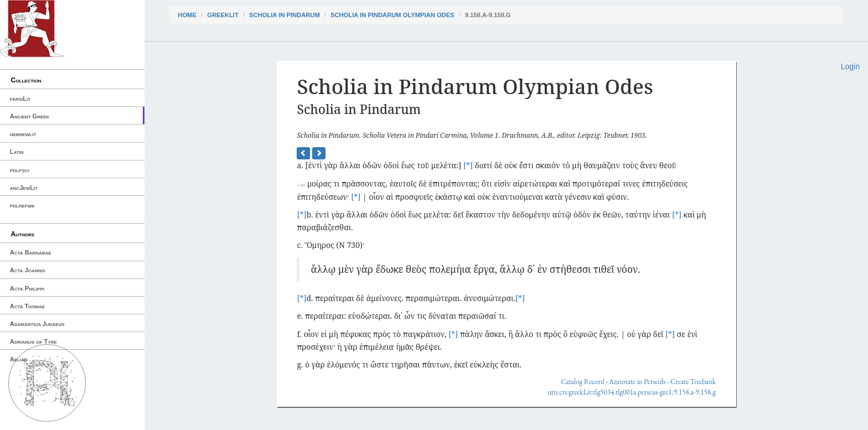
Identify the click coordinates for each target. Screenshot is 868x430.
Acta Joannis (28, 270)
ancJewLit (24, 188)
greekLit (223, 15)
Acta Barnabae (31, 252)
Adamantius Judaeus (37, 324)
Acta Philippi (27, 288)
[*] (468, 165)
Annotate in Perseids (637, 382)
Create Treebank (693, 382)
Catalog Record (582, 382)
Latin (17, 152)
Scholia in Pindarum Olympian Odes (392, 15)
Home (187, 15)
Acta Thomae (27, 306)
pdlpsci (20, 170)
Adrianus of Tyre (33, 341)
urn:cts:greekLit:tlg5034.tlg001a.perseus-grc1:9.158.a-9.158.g (632, 392)
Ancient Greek (30, 116)
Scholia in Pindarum (285, 15)
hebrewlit (23, 134)
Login (850, 66)
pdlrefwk (22, 205)
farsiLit (20, 99)
